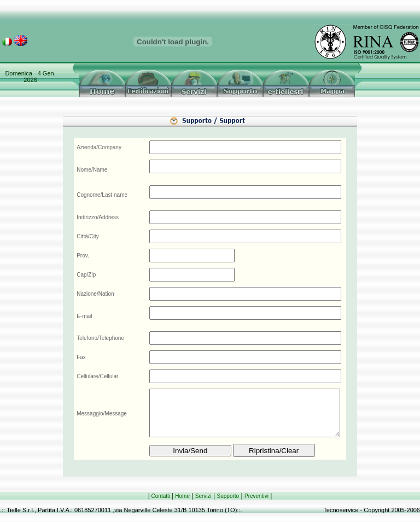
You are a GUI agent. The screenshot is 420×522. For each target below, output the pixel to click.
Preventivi (256, 496)
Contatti (161, 496)
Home (182, 496)
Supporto (228, 496)
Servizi (203, 496)
